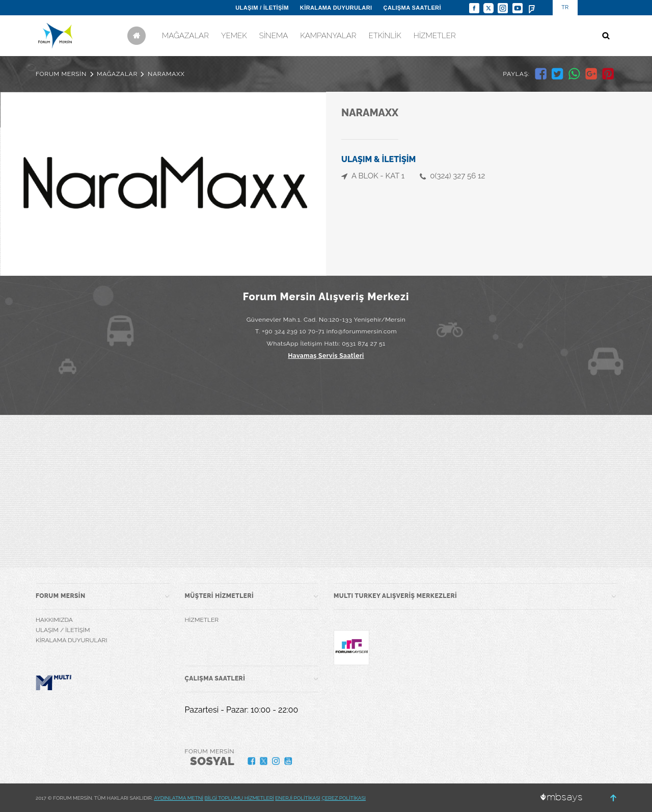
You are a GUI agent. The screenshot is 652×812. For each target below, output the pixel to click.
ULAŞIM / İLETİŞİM (262, 8)
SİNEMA (274, 36)
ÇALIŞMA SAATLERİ (412, 8)
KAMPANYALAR (328, 36)
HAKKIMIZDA (54, 620)
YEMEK (234, 36)
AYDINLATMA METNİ (179, 798)
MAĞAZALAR (185, 36)
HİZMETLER (435, 36)
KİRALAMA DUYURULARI (336, 8)
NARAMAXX (166, 74)
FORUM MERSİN (61, 74)
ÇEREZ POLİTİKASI (344, 798)
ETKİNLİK (385, 36)
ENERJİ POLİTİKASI (298, 798)
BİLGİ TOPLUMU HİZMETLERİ (239, 798)
